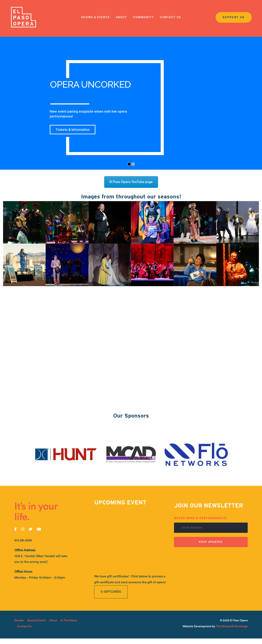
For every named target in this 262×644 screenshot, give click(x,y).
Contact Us (24, 626)
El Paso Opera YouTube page (131, 182)
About (53, 620)
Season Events (36, 620)
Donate (19, 620)
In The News (69, 620)
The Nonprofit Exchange (232, 626)
